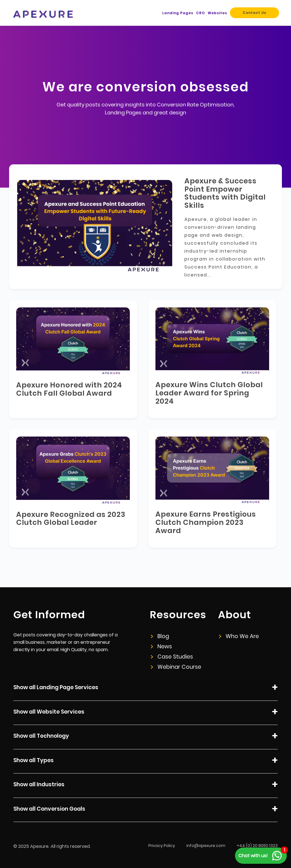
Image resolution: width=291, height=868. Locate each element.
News (161, 646)
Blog (160, 636)
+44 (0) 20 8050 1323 (257, 846)
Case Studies (172, 657)
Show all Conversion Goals (145, 810)
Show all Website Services (145, 713)
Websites (217, 13)
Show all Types (145, 761)
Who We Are (239, 636)
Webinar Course (176, 667)
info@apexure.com (206, 846)
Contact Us (254, 13)
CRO (200, 13)
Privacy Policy (162, 846)
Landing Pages (178, 13)
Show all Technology (145, 737)
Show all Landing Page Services (145, 688)
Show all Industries (145, 785)
